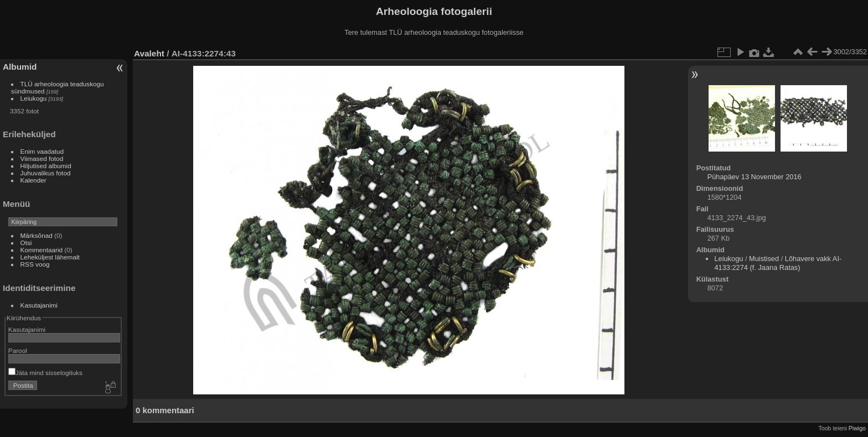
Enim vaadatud (42, 151)
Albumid (20, 67)
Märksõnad (37, 235)
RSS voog (35, 264)
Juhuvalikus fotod (46, 173)
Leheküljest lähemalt (50, 257)
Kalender (33, 180)
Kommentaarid (42, 250)
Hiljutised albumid (46, 166)
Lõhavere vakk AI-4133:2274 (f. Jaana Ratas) (778, 263)
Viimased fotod (42, 158)
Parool (18, 350)
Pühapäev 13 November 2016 (755, 177)
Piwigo (857, 428)
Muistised (764, 259)
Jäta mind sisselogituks (45, 373)
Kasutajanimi (39, 305)
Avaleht (149, 53)
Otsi (26, 243)
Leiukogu (34, 98)
